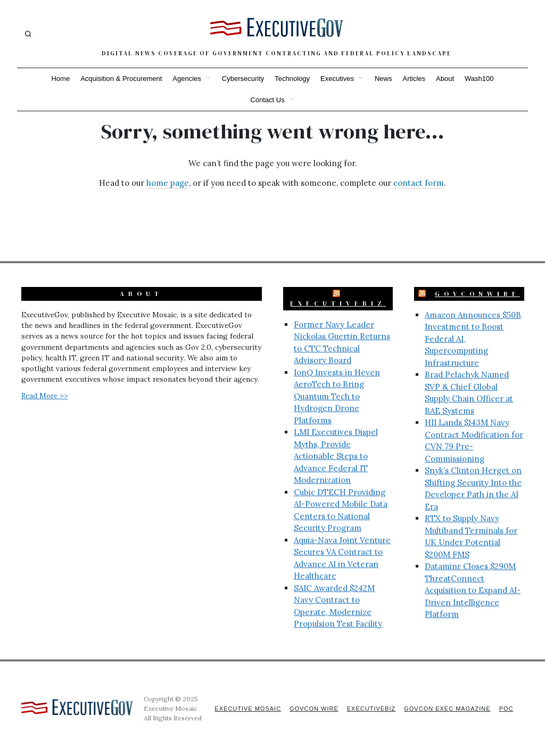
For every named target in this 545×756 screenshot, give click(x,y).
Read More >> (45, 396)
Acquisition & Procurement (121, 79)
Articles (414, 79)
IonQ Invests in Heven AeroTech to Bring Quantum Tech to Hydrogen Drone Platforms (337, 396)
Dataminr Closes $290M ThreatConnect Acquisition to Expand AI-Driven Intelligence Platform (473, 590)
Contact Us (267, 100)
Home (60, 79)
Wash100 (479, 79)
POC (506, 709)
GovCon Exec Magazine (447, 709)
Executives (337, 79)
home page (168, 183)
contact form (419, 183)
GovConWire (477, 294)
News (383, 79)
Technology (292, 79)
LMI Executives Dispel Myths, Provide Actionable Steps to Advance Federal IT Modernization (336, 456)
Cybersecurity (243, 79)
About (445, 79)
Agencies (187, 79)
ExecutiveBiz (338, 303)
